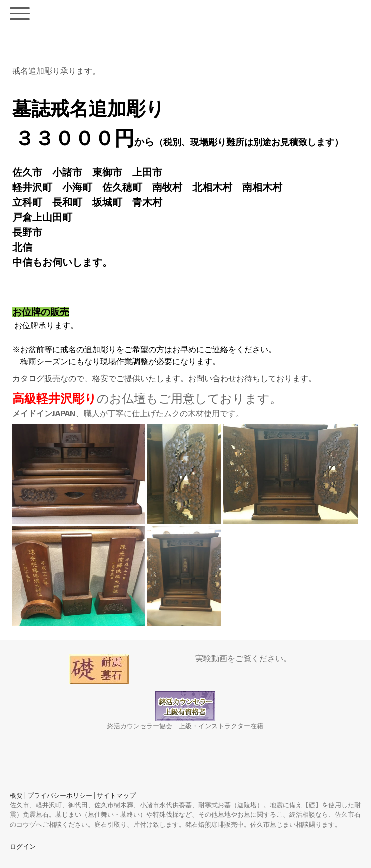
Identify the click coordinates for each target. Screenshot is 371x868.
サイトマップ (116, 795)
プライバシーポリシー (60, 795)
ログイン (23, 846)
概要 (16, 795)
